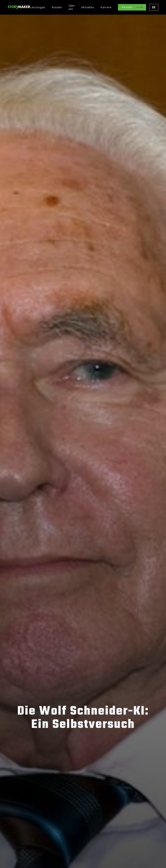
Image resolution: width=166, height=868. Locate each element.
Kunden (57, 7)
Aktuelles (88, 7)
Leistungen (38, 7)
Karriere (106, 7)
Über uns (72, 7)
